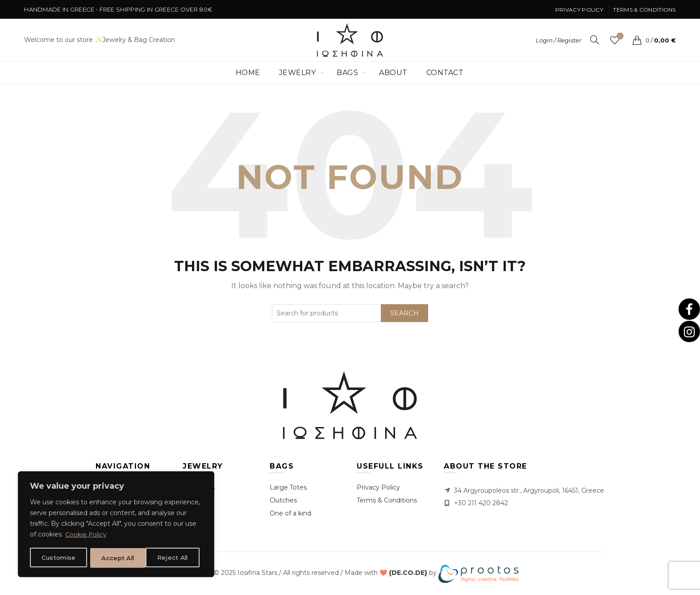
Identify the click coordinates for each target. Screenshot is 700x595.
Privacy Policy (579, 10)
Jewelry (298, 73)
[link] (408, 573)
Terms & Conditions (644, 10)
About (393, 73)
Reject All (117, 558)
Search (404, 313)
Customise (58, 558)
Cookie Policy (86, 536)
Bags (347, 73)
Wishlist (619, 36)
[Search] (595, 40)
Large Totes (288, 487)
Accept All (175, 558)
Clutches (283, 500)
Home (248, 73)
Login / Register (558, 40)
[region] (116, 525)
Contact (445, 73)
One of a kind (290, 513)
